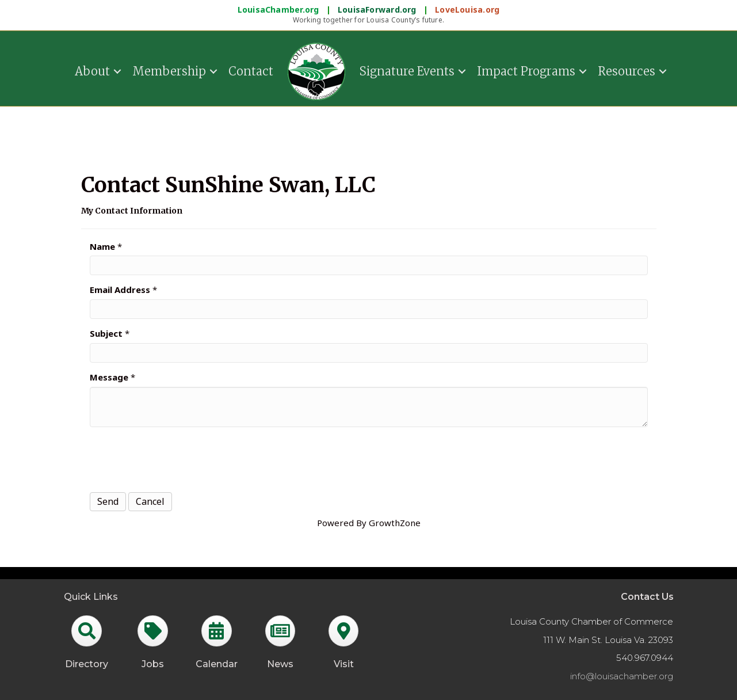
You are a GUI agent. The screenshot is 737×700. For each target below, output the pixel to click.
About (92, 71)
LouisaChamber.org (280, 9)
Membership (169, 71)
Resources (627, 71)
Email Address (120, 290)
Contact (251, 71)
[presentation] (177, 458)
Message (109, 377)
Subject (106, 333)
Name (102, 246)
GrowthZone (395, 523)
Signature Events (407, 71)
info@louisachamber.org (622, 676)
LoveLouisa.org (467, 9)
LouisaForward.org (378, 9)
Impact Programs (526, 71)
